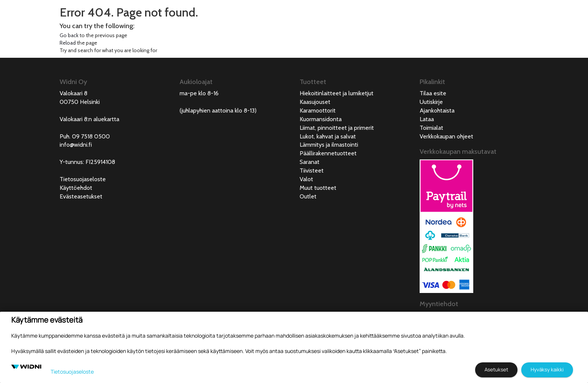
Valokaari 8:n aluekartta (89, 119)
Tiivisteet (312, 170)
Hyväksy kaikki (547, 369)
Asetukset (496, 369)
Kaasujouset (315, 102)
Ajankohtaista (437, 110)
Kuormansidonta (321, 119)
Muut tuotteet (318, 188)
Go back (69, 35)
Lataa (427, 119)
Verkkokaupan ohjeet (446, 136)
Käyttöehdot (76, 188)
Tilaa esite (433, 93)
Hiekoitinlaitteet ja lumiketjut (337, 93)
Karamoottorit (318, 110)
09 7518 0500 (91, 136)
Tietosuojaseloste (83, 179)
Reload (68, 43)
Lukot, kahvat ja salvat (328, 136)
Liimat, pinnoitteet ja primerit (337, 128)
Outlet (308, 196)
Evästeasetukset (81, 196)
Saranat (310, 162)
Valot (306, 179)
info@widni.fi (76, 145)
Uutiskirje (431, 102)
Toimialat (431, 128)
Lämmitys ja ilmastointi (329, 145)
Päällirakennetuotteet (328, 153)
